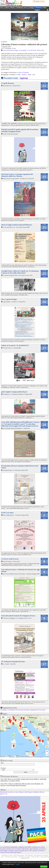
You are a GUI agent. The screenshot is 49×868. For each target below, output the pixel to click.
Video (44, 8)
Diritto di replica (35, 857)
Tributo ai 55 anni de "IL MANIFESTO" (15, 345)
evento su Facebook (23, 72)
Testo (2, 763)
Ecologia (31, 8)
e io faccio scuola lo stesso (10, 559)
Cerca (42, 1)
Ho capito (44, 866)
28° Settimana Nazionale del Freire (13, 662)
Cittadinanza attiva (22, 8)
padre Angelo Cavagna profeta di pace (14, 392)
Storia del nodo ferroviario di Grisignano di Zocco (18, 616)
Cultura (7, 8)
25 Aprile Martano (8, 83)
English (37, 10)
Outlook (24, 75)
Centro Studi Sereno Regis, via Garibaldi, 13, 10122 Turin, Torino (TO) (23, 50)
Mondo (12, 8)
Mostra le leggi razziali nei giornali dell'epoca (17, 225)
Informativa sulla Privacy (11, 857)
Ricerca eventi (8, 761)
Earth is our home (7, 513)
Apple (29, 75)
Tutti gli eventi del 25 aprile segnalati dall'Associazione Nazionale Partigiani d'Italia (20, 130)
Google (18, 75)
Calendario (38, 8)
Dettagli (17, 864)
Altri (34, 75)
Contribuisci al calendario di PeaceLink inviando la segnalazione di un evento (23, 710)
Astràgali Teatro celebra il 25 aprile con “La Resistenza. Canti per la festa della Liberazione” (20, 272)
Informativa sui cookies (24, 857)
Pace (2, 8)
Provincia (3, 768)
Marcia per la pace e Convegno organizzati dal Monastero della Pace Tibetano (17, 175)
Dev (5, 790)
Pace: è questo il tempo (9, 299)
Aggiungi (24, 78)
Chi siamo (36, 1)
